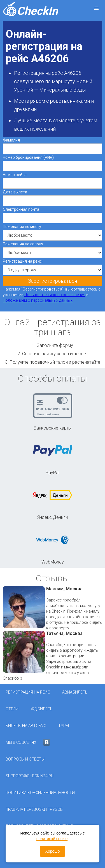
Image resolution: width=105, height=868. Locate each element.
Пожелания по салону (23, 244)
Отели (12, 709)
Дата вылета (15, 192)
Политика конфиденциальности (40, 793)
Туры (64, 726)
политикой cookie (52, 839)
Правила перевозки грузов (34, 809)
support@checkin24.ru (30, 776)
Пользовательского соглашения (55, 295)
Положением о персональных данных (38, 300)
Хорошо (53, 851)
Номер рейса (15, 175)
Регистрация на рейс (28, 692)
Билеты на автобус (26, 726)
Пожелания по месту (22, 227)
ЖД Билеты (42, 709)
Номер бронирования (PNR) (28, 157)
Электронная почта (21, 209)
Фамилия (11, 140)
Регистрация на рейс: (23, 261)
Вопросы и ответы (25, 759)
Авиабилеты (75, 692)
